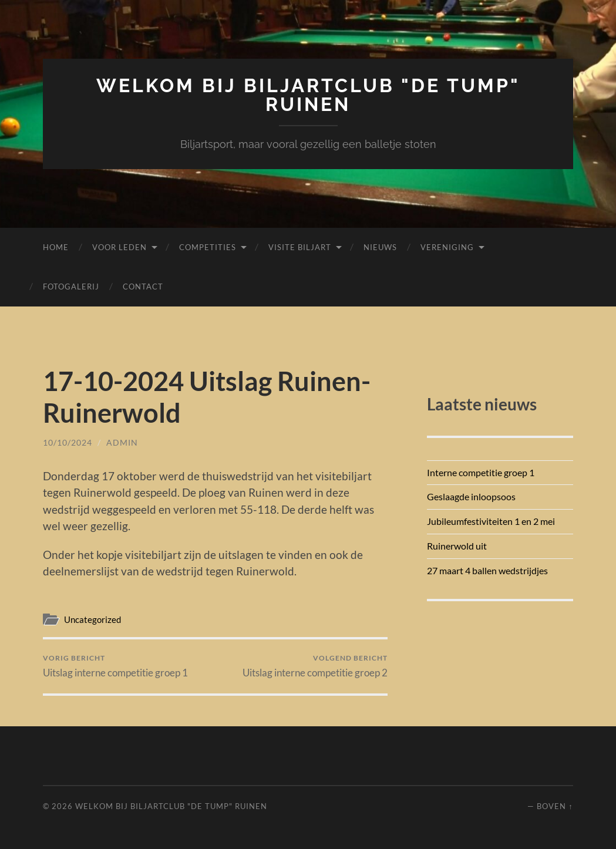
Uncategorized (92, 619)
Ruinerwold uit (457, 546)
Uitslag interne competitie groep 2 (315, 666)
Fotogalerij (71, 287)
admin (122, 442)
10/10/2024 (68, 442)
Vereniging (447, 247)
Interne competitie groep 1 (481, 472)
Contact (143, 287)
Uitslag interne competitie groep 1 (115, 666)
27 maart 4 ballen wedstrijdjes (487, 570)
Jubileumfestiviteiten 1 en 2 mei (491, 521)
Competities (208, 247)
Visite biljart (300, 247)
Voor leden (120, 247)
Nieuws (380, 247)
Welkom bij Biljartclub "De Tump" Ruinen (308, 95)
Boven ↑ (555, 806)
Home (56, 247)
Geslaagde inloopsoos (471, 496)
